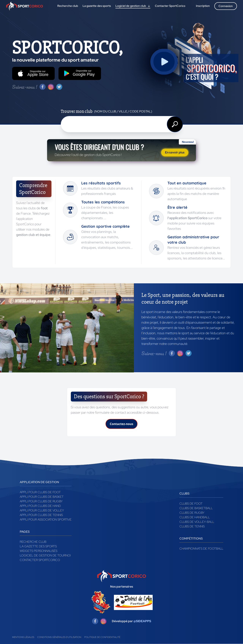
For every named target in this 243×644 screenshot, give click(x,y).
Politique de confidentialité (102, 637)
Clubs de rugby (192, 513)
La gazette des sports (38, 546)
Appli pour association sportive (46, 520)
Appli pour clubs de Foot (40, 492)
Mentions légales (23, 637)
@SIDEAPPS (142, 621)
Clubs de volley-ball (197, 522)
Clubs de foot (191, 504)
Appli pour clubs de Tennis (41, 515)
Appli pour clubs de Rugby (41, 501)
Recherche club (33, 542)
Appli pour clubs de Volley (42, 510)
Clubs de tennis (192, 526)
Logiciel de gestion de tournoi (45, 555)
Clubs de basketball (196, 508)
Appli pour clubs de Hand (40, 506)
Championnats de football (201, 549)
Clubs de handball (195, 517)
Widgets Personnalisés (39, 551)
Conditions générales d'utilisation (59, 637)
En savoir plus (175, 152)
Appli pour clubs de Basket (42, 497)
